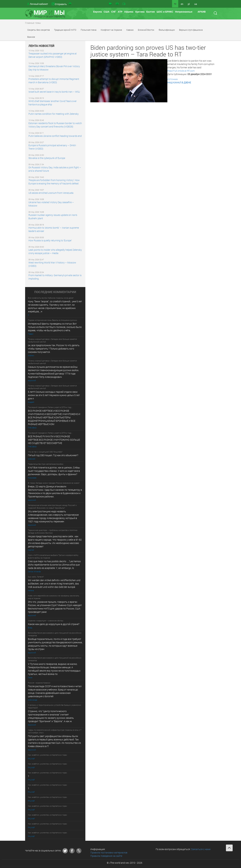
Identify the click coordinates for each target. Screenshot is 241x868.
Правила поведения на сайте (106, 856)
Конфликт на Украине (111, 30)
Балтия (150, 12)
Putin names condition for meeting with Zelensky (54, 114)
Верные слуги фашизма (191, 30)
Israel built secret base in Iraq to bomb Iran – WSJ (54, 92)
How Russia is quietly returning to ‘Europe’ (50, 240)
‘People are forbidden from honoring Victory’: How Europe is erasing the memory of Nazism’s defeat (54, 182)
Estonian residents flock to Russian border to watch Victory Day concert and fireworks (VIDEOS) (55, 125)
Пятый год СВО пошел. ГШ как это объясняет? (53, 455)
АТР (120, 12)
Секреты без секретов (38, 30)
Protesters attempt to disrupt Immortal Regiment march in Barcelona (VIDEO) (54, 81)
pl (189, 4)
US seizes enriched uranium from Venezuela (51, 193)
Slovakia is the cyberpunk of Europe (47, 158)
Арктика (140, 12)
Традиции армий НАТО (65, 30)
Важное (31, 37)
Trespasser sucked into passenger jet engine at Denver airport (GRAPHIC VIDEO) (53, 55)
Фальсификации (167, 30)
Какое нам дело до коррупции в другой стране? (54, 624)
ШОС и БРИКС (165, 12)
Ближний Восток (146, 30)
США (106, 12)
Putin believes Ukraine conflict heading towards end (55, 136)
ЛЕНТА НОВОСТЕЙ (41, 46)
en (182, 4)
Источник (173, 79)
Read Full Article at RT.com (181, 71)
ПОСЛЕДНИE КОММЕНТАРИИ (55, 292)
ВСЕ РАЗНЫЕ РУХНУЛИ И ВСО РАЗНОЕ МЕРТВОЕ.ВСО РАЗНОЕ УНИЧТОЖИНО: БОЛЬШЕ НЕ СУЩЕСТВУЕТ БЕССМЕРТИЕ (54, 440)
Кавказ (130, 30)
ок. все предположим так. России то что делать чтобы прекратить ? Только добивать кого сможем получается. (54, 349)
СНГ (114, 12)
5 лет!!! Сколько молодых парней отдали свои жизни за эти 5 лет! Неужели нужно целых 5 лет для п (54, 395)
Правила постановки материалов (109, 853)
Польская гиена (89, 30)
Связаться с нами (201, 849)
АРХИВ (202, 12)
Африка (129, 12)
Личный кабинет (39, 4)
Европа (97, 12)
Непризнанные (184, 12)
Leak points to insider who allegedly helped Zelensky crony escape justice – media (55, 251)
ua (196, 4)
